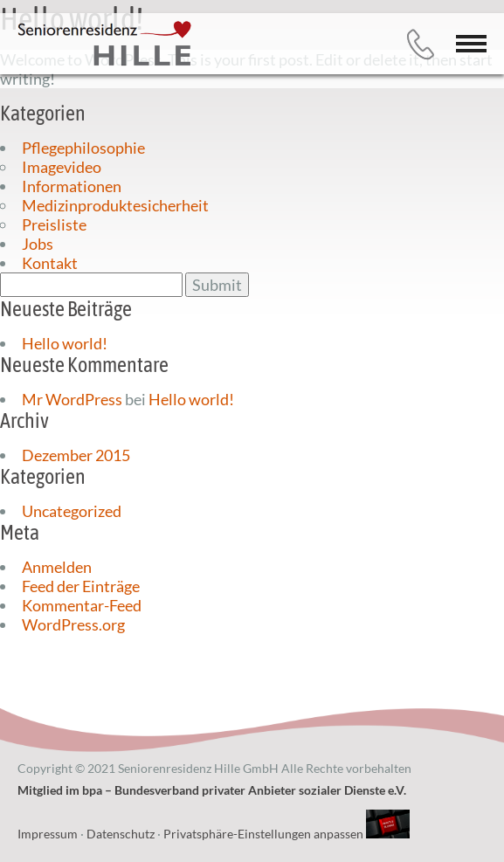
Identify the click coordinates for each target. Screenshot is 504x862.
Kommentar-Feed (82, 605)
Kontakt (50, 263)
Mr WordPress (72, 399)
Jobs (38, 244)
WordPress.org (73, 624)
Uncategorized (72, 511)
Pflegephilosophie (83, 148)
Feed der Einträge (81, 586)
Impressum (48, 834)
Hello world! (65, 343)
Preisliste (54, 224)
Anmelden (57, 567)
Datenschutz (121, 834)
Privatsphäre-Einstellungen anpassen (263, 834)
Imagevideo (62, 167)
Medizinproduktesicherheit (115, 205)
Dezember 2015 (76, 455)
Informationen (72, 186)
